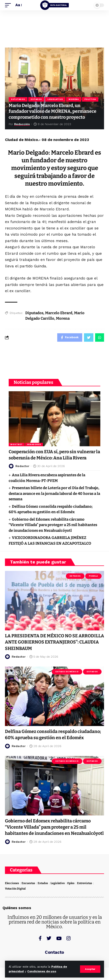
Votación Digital (15, 889)
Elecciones (12, 883)
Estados (36, 99)
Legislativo (55, 99)
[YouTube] (59, 938)
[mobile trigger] (9, 5)
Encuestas (28, 883)
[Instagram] (68, 938)
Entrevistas (85, 883)
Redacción (22, 124)
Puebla (93, 576)
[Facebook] (40, 938)
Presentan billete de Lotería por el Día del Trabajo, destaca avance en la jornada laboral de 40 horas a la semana (54, 493)
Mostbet (17, 444)
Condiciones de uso (42, 971)
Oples (71, 883)
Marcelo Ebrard (59, 313)
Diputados (18, 99)
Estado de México (67, 672)
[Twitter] (49, 938)
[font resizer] (18, 5)
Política (90, 99)
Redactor (22, 466)
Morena (74, 99)
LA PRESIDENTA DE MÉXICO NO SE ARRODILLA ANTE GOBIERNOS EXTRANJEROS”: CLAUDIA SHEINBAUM (54, 642)
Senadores (34, 444)
